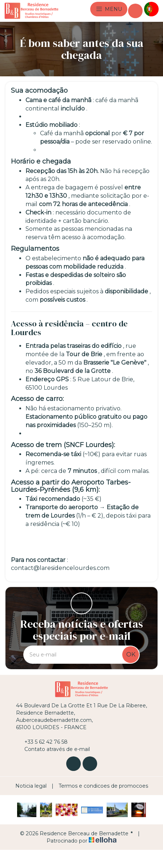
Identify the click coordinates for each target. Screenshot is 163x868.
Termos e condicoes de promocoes (103, 786)
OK (131, 654)
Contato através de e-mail (53, 749)
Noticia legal (31, 786)
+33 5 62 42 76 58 (42, 742)
